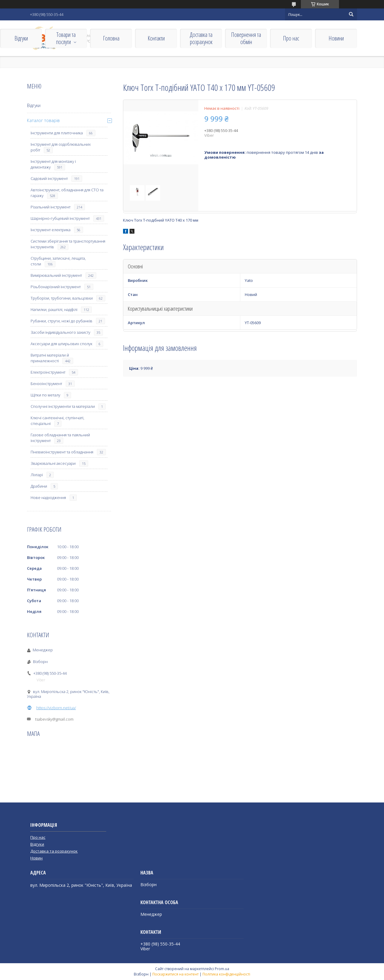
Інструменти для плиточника (57, 133)
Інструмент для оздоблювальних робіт (61, 147)
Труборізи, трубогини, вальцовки (62, 298)
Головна (111, 38)
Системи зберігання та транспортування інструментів (68, 244)
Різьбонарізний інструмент (56, 287)
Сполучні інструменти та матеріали (63, 406)
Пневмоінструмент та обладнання (62, 452)
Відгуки (21, 38)
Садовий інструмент (49, 178)
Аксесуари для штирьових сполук (61, 344)
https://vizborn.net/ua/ (56, 708)
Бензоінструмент (46, 384)
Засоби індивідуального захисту (60, 332)
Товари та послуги (66, 38)
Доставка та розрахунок (201, 38)
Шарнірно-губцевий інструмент (60, 218)
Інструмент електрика (51, 230)
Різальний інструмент (51, 207)
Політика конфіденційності (226, 974)
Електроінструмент (48, 372)
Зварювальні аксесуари (53, 463)
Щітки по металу (45, 395)
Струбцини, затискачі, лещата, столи (58, 261)
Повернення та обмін (246, 38)
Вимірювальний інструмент (56, 275)
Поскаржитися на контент (175, 974)
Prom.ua (222, 969)
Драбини (39, 486)
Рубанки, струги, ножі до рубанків (61, 321)
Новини (336, 38)
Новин (36, 858)
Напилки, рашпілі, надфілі (54, 309)
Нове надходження (48, 497)
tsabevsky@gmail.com (54, 719)
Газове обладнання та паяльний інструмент (60, 438)
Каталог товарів (43, 120)
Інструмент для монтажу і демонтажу (53, 164)
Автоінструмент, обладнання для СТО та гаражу (67, 193)
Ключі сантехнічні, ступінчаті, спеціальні (57, 421)
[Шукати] (351, 14)
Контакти (156, 38)
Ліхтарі (37, 475)
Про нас (291, 38)
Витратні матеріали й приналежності (50, 358)
